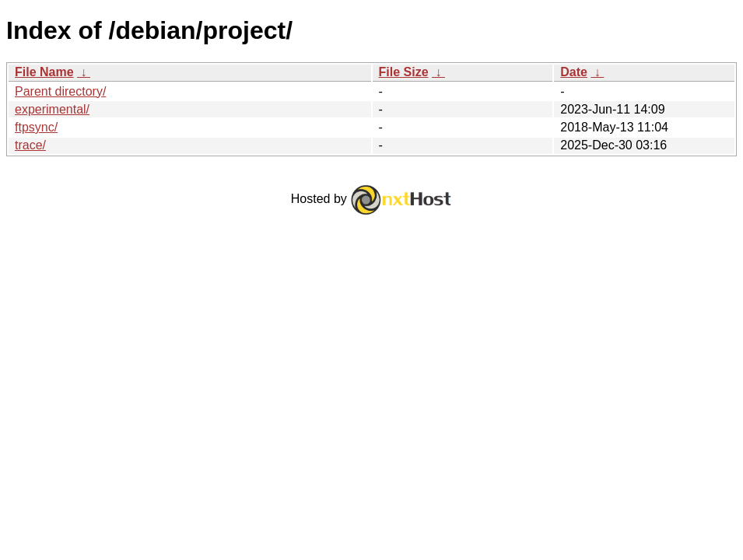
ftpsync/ (36, 127)
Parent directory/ (60, 91)
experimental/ (52, 109)
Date (574, 72)
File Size (404, 72)
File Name (44, 72)
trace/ (30, 145)
